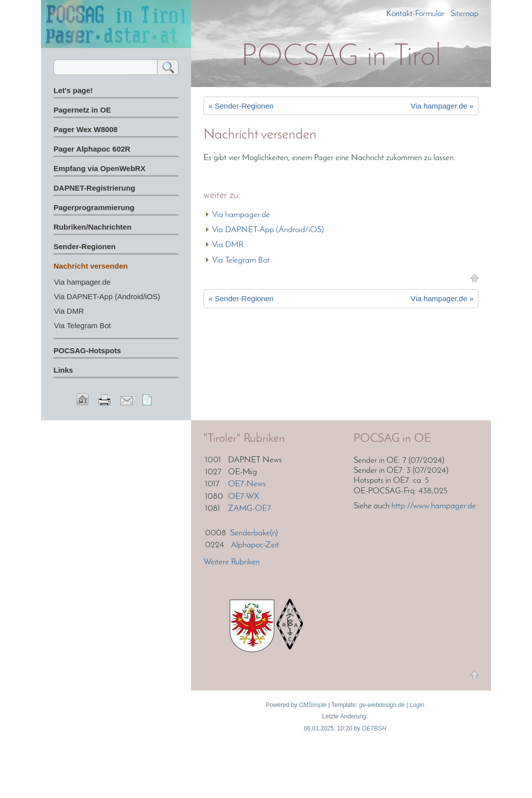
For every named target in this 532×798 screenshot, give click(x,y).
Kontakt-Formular (415, 14)
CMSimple (313, 705)
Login (417, 705)
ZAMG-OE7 (249, 509)
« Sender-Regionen (241, 106)
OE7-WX (243, 497)
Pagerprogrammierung (94, 207)
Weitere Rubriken (231, 562)
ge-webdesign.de (382, 705)
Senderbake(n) (254, 533)
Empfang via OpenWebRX (99, 168)
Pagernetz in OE (82, 110)
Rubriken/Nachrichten (92, 227)
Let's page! (73, 90)
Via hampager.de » (442, 106)
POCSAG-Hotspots (87, 350)
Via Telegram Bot (241, 260)
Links (63, 370)
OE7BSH (374, 728)
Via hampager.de (241, 215)
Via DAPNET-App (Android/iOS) (268, 230)
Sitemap (464, 14)
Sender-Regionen (84, 246)
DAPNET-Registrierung (94, 188)
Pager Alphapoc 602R (92, 149)
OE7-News (247, 484)
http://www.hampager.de (434, 506)
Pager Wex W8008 (85, 129)
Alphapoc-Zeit (255, 545)
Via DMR (228, 245)
